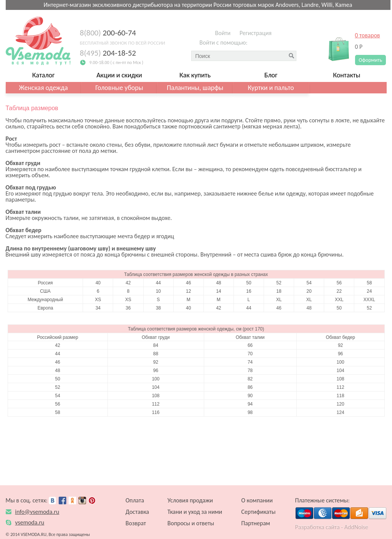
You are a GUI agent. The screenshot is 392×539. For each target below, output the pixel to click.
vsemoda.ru (30, 522)
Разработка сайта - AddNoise (332, 527)
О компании (257, 500)
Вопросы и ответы (191, 523)
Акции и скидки (119, 75)
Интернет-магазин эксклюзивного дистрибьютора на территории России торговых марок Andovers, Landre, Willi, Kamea (198, 5)
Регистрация (256, 33)
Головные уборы (119, 88)
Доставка (138, 512)
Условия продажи (190, 500)
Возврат (136, 523)
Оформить (371, 60)
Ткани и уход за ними (195, 512)
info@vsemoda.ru (37, 512)
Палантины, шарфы (195, 88)
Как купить (195, 75)
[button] (255, 44)
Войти (223, 33)
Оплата (135, 500)
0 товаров (368, 35)
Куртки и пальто (271, 88)
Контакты (347, 75)
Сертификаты (258, 512)
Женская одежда (43, 88)
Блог (271, 75)
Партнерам (256, 523)
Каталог (44, 75)
